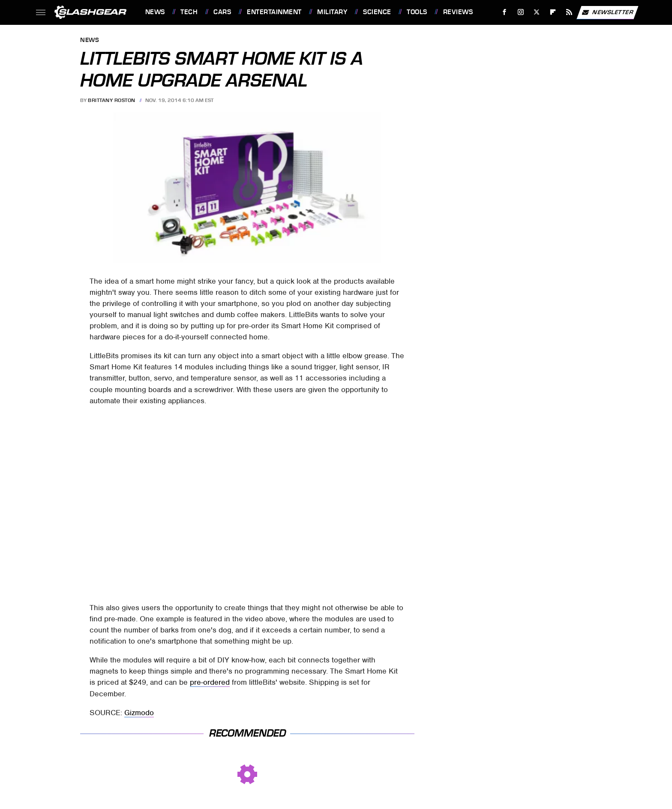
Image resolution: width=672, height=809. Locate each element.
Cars (222, 12)
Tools (417, 12)
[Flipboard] (553, 12)
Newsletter (607, 12)
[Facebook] (504, 12)
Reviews (458, 12)
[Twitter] (537, 12)
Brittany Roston (112, 100)
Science (377, 12)
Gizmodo (139, 713)
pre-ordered (210, 682)
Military (332, 12)
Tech (189, 12)
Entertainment (274, 12)
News (155, 12)
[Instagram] (520, 12)
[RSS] (569, 12)
